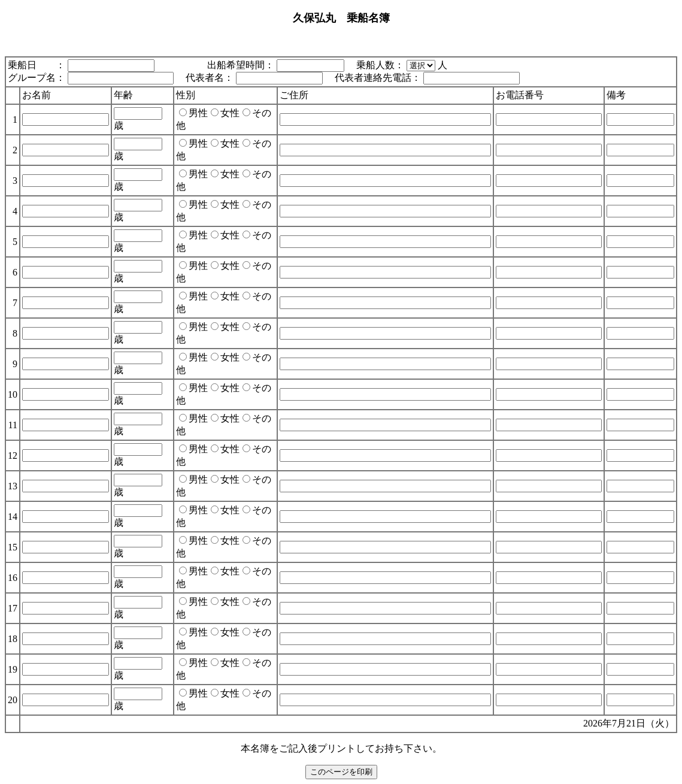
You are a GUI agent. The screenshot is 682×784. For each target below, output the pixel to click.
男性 (193, 113)
